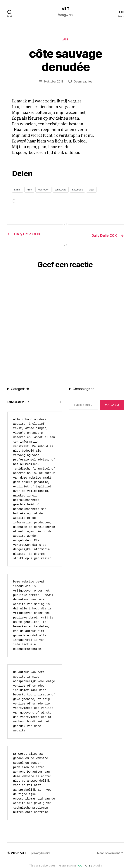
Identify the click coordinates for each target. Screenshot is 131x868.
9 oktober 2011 (53, 83)
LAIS (65, 41)
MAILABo (112, 405)
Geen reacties (84, 83)
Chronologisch (83, 390)
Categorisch (20, 390)
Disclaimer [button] (18, 403)
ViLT (65, 9)
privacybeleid (41, 854)
